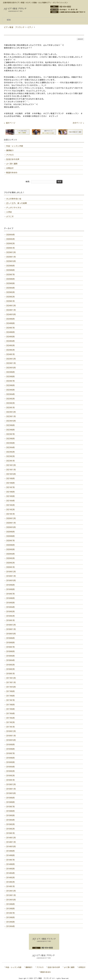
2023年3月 (10, 399)
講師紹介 (10, 150)
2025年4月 (10, 288)
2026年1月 (10, 248)
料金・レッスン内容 (15, 146)
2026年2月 (10, 244)
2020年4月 (10, 554)
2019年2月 (10, 616)
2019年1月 (10, 620)
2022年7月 (10, 434)
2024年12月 (11, 306)
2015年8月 (10, 802)
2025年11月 (11, 257)
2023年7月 (10, 381)
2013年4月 (10, 926)
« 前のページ (10, 123)
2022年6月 (10, 439)
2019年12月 (11, 572)
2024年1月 (10, 354)
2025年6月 (10, 279)
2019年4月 (10, 607)
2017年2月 (10, 722)
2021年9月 (10, 479)
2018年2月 (10, 669)
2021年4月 (10, 501)
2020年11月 (11, 523)
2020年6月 (10, 545)
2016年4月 (10, 767)
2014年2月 (10, 882)
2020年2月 (10, 563)
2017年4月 (10, 714)
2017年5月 (10, 709)
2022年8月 (10, 430)
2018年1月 (10, 674)
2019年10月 (11, 580)
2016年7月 (10, 753)
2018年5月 (10, 656)
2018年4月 (10, 660)
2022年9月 (10, 425)
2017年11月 (11, 682)
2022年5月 (10, 443)
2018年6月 (10, 651)
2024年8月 (10, 323)
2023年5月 (10, 390)
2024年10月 (11, 314)
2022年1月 (10, 461)
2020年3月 (10, 558)
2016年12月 (11, 731)
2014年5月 (10, 869)
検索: (28, 182)
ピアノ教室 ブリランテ (14, 27)
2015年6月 (10, 811)
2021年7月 (10, 487)
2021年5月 (10, 496)
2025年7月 (10, 275)
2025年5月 (10, 283)
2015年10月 (11, 793)
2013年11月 (11, 895)
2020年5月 (10, 549)
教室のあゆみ (12, 173)
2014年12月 (11, 838)
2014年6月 (10, 864)
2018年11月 (11, 629)
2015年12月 (11, 784)
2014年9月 (10, 851)
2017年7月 (10, 700)
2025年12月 (11, 252)
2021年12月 (11, 465)
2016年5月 (10, 762)
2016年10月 (11, 740)
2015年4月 (10, 820)
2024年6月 (10, 332)
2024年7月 (10, 328)
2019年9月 (10, 585)
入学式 (9, 212)
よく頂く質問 (12, 164)
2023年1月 (10, 408)
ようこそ (10, 216)
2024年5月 (10, 337)
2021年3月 (10, 505)
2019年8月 (10, 589)
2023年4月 (10, 394)
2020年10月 (11, 527)
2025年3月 (10, 292)
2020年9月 (10, 532)
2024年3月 (10, 346)
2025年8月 (10, 270)
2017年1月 (10, 727)
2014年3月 (10, 878)
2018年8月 (10, 643)
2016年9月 (10, 745)
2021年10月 (11, 474)
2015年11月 (11, 789)
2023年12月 (11, 359)
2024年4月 (10, 341)
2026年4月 (10, 235)
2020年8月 (10, 536)
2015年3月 (10, 824)
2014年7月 (10, 860)
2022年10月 (11, 421)
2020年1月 (10, 567)
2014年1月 (10, 886)
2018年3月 (10, 665)
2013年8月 (10, 909)
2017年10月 (11, 687)
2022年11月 (11, 416)
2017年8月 (10, 696)
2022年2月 (10, 456)
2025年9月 (10, 266)
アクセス (10, 155)
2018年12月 (11, 625)
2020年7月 (10, 541)
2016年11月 (11, 736)
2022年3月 (10, 452)
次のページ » (78, 123)
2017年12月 (11, 678)
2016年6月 (10, 758)
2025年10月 (11, 261)
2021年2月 (10, 510)
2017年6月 (10, 705)
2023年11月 (11, 363)
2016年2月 (10, 776)
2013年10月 (11, 900)
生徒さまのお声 (13, 159)
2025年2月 (10, 297)
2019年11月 (11, 576)
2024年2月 (10, 350)
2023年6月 (10, 385)
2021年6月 (10, 492)
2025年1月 (10, 301)
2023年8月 (10, 377)
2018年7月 (10, 647)
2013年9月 (10, 904)
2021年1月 (10, 514)
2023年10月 (11, 368)
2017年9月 (10, 691)
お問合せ (10, 168)
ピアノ (30, 27)
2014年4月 (10, 873)
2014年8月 (10, 855)
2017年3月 (10, 718)
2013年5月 (10, 922)
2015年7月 (10, 807)
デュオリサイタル (14, 208)
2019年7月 (10, 594)
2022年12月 (11, 412)
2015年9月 (10, 798)
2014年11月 (11, 842)
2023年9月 (10, 372)
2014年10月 (11, 847)
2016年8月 (10, 749)
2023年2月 (10, 403)
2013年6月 (10, 917)
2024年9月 (10, 319)
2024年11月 (11, 310)
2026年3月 (10, 239)
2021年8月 (10, 483)
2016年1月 (10, 780)
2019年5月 (10, 603)
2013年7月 (10, 913)
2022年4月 (10, 447)
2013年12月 (11, 891)
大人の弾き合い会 (14, 199)
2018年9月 (10, 638)
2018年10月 (11, 634)
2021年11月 (11, 470)
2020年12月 (11, 518)
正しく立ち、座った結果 (16, 203)
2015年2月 (10, 829)
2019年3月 (10, 612)
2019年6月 (10, 598)
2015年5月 (10, 815)
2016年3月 (10, 771)
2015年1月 (10, 833)
